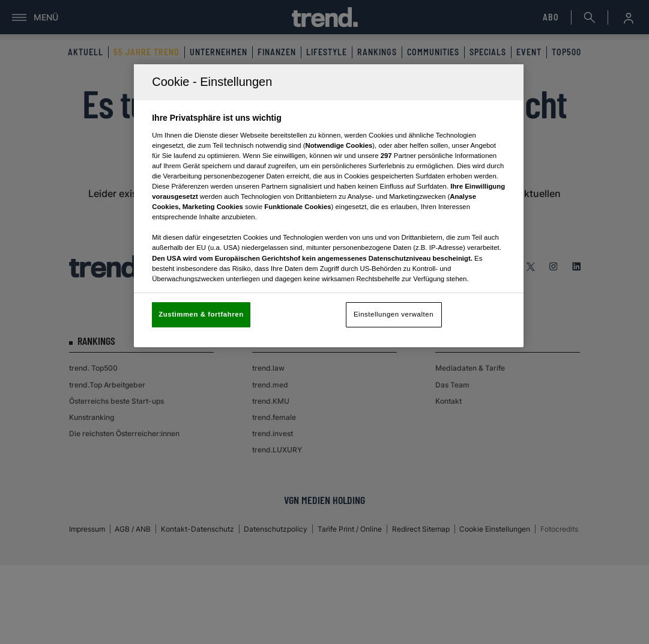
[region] (329, 206)
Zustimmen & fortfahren (201, 314)
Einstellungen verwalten (394, 314)
